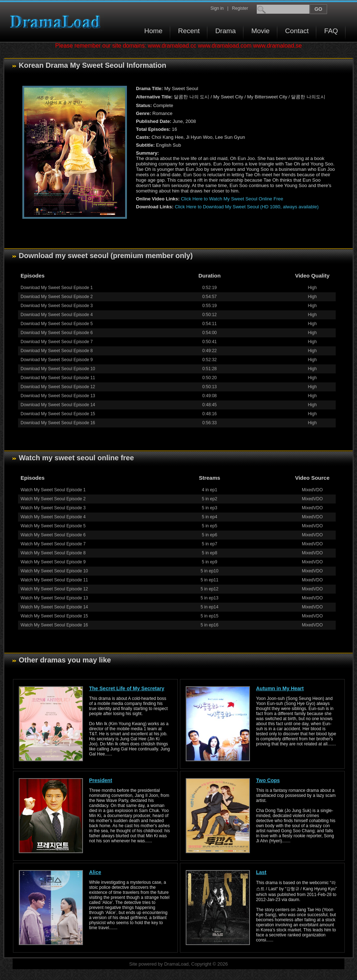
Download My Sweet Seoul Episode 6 (57, 333)
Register (240, 8)
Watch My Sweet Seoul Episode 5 (53, 526)
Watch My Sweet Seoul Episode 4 (53, 517)
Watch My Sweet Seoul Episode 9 (53, 562)
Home (153, 31)
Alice (95, 872)
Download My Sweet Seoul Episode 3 (57, 306)
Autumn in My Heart (280, 688)
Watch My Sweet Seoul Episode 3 (53, 508)
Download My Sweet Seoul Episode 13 (58, 396)
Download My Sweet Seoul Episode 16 (58, 423)
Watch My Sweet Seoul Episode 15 (54, 616)
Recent (189, 31)
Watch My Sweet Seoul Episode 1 (53, 490)
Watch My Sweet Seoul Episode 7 (53, 544)
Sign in (217, 8)
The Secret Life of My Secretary (127, 688)
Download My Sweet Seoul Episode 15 (58, 414)
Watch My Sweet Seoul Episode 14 (54, 607)
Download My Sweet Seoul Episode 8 (57, 351)
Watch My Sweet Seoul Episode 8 (53, 553)
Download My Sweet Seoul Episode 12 (58, 387)
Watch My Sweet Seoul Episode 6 (53, 535)
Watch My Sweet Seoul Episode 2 (53, 499)
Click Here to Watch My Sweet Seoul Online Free (232, 199)
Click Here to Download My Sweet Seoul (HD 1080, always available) (247, 207)
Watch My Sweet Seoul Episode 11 (54, 580)
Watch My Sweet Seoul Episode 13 (54, 598)
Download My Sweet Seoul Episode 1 (57, 288)
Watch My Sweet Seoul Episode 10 (54, 571)
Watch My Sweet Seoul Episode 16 (54, 625)
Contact (297, 31)
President (101, 780)
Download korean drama (57, 22)
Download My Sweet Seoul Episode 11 (58, 378)
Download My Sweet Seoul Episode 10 (58, 369)
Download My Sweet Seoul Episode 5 (57, 324)
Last (261, 872)
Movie (261, 31)
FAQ (331, 31)
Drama (226, 31)
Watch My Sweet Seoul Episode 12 (54, 589)
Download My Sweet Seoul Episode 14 (58, 405)
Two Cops (268, 780)
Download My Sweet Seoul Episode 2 (57, 297)
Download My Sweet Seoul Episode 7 (57, 342)
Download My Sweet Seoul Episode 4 (57, 315)
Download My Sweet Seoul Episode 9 (57, 360)
